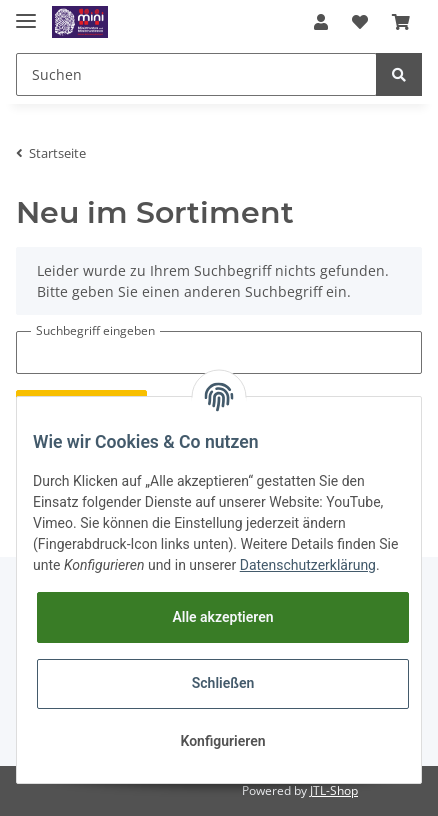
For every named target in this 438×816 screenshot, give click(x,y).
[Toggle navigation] (26, 12)
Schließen (223, 683)
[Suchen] (196, 74)
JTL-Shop (334, 790)
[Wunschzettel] (360, 22)
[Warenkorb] (401, 22)
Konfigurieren (222, 741)
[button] (321, 22)
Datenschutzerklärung (308, 565)
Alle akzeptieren (222, 617)
